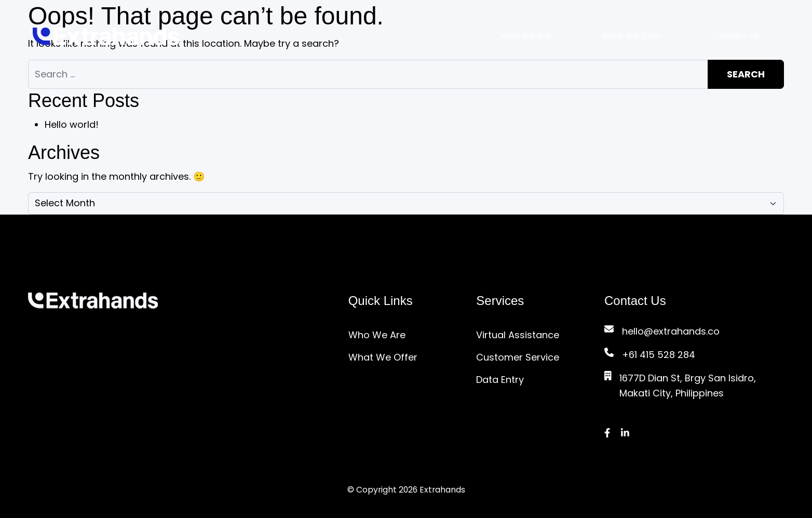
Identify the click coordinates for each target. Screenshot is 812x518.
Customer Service (518, 357)
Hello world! (72, 124)
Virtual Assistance (518, 335)
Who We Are (526, 36)
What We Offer (632, 36)
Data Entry (500, 380)
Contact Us (736, 36)
